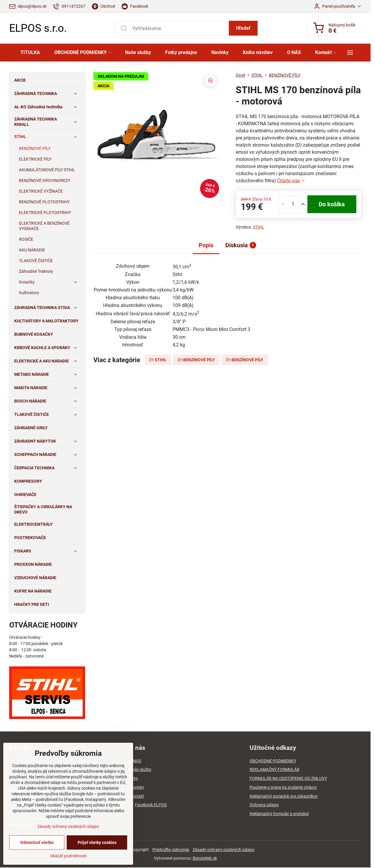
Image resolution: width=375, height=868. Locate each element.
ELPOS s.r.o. (38, 28)
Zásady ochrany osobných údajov (224, 850)
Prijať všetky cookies (97, 842)
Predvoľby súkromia (171, 850)
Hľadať (243, 28)
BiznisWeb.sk (205, 858)
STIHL (258, 227)
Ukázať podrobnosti (68, 856)
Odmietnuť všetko (37, 842)
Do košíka (332, 204)
